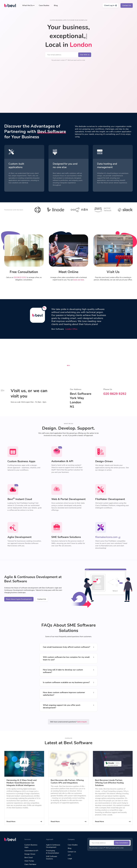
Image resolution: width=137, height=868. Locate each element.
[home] (10, 5)
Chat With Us (85, 55)
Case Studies (44, 5)
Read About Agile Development (19, 599)
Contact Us (127, 5)
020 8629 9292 (20, 277)
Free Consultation (122, 843)
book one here (79, 280)
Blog (56, 5)
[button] (28, 5)
